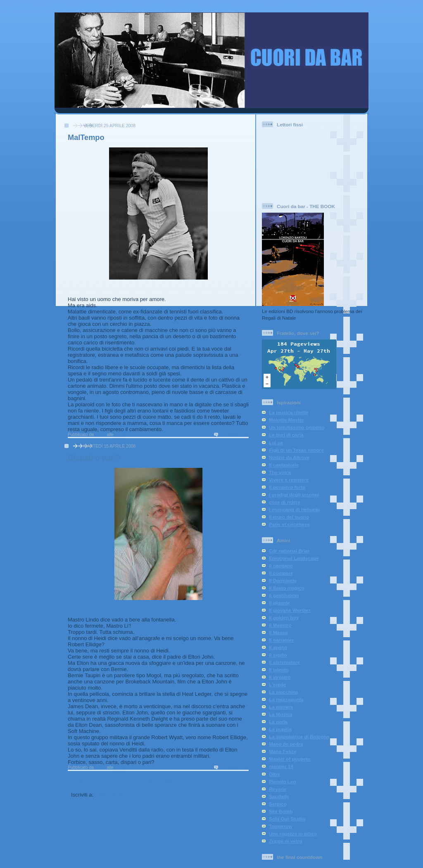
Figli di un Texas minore (296, 450)
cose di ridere (285, 502)
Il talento (279, 670)
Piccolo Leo (283, 781)
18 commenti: (234, 767)
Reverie (278, 789)
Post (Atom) (110, 795)
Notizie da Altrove (289, 457)
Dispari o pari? (94, 458)
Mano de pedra (286, 744)
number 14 (281, 766)
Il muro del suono (289, 517)
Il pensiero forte (287, 487)
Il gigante (279, 603)
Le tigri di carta (286, 435)
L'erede (277, 684)
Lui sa (276, 442)
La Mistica (281, 714)
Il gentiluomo (284, 595)
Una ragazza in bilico (293, 834)
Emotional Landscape (294, 558)
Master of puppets (290, 759)
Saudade (279, 796)
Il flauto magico (287, 588)
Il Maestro (280, 625)
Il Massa (278, 632)
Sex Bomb (281, 811)
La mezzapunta (286, 699)
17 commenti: (234, 435)
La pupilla (280, 729)
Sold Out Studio (287, 819)
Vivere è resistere (289, 480)
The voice (280, 472)
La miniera (281, 707)
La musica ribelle (289, 412)
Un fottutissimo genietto (297, 427)
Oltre (274, 774)
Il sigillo (278, 655)
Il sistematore (284, 662)
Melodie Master (286, 420)
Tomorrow (280, 826)
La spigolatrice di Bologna (299, 736)
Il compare (281, 573)
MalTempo (86, 138)
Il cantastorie (284, 465)
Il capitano (281, 566)
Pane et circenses (289, 524)
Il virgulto (280, 677)
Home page (159, 780)
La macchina (284, 692)
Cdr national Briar (289, 551)
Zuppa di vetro (286, 841)
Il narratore (282, 640)
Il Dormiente (283, 580)
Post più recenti (91, 780)
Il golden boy (284, 618)
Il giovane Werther (290, 610)
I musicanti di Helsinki (294, 509)
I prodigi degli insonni (294, 494)
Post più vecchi (226, 780)
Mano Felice (283, 751)
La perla (278, 722)
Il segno (278, 647)
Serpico (278, 804)
